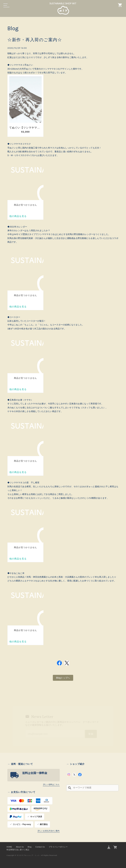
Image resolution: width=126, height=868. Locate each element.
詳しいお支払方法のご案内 (49, 831)
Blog (30, 847)
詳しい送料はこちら (51, 784)
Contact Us (40, 847)
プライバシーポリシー (58, 847)
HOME (9, 847)
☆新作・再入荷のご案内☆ (35, 40)
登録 (91, 734)
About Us (20, 847)
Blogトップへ (63, 678)
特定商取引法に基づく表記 (18, 850)
